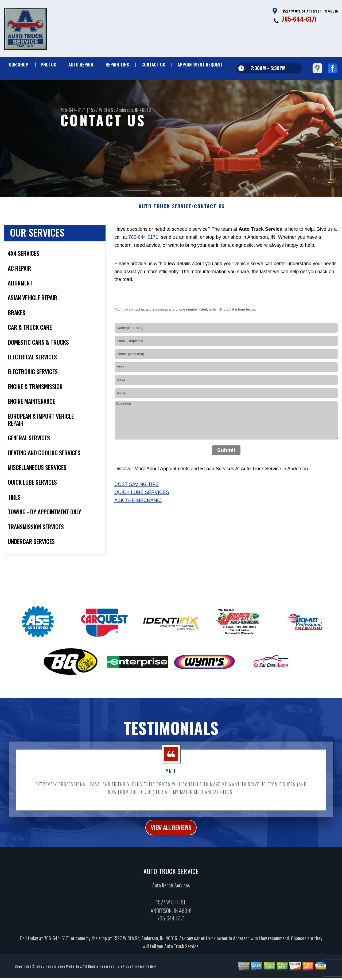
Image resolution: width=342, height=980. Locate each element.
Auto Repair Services (171, 897)
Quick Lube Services (142, 502)
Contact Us (153, 64)
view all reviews (171, 838)
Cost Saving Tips (137, 494)
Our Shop (19, 64)
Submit (226, 460)
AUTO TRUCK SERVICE (165, 216)
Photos (48, 64)
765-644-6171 (299, 19)
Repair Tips (117, 64)
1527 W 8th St (102, 110)
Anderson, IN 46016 (134, 110)
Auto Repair (81, 64)
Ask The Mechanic (138, 510)
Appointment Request (200, 64)
